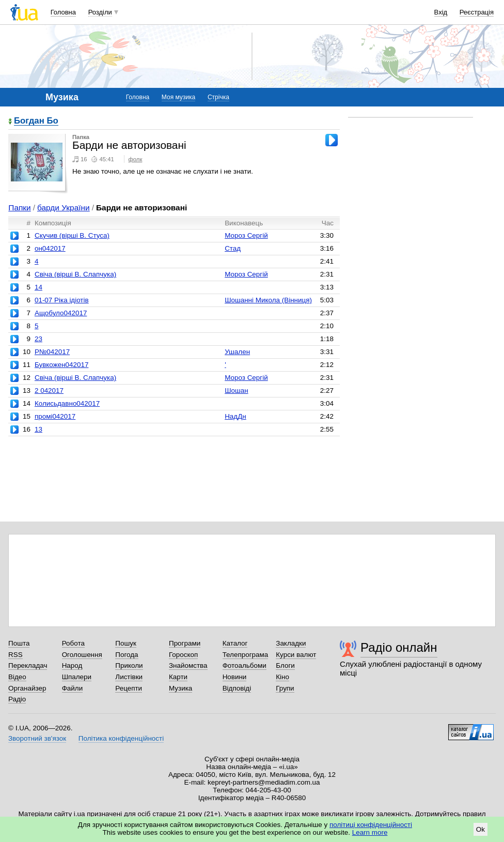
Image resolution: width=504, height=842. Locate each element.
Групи (285, 688)
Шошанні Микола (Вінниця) (268, 300)
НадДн (235, 416)
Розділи (100, 12)
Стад (233, 248)
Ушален (237, 352)
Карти (178, 677)
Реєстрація (477, 12)
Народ (72, 665)
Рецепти (129, 688)
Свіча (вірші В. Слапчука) (75, 274)
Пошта (19, 643)
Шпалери (77, 677)
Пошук (126, 643)
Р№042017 (52, 352)
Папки (19, 208)
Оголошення (82, 655)
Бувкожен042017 (61, 365)
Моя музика (178, 97)
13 (38, 429)
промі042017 (55, 416)
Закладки (291, 643)
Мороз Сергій (246, 235)
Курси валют (296, 655)
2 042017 (49, 391)
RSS (15, 655)
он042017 (50, 248)
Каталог (235, 643)
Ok (481, 829)
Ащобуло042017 (61, 313)
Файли (73, 688)
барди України (64, 208)
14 (38, 287)
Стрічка (218, 97)
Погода (127, 655)
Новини (235, 677)
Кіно (282, 677)
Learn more (370, 832)
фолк (136, 159)
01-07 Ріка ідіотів (62, 300)
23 (38, 339)
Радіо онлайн (399, 647)
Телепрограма (246, 655)
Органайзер (27, 688)
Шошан (236, 391)
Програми (185, 643)
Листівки (129, 677)
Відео (17, 677)
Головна (63, 12)
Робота (73, 643)
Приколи (129, 665)
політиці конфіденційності (371, 825)
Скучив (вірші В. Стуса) (72, 235)
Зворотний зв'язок (37, 738)
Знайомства (188, 665)
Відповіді (237, 688)
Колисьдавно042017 (67, 403)
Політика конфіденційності (121, 738)
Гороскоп (183, 655)
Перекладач (28, 665)
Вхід (441, 12)
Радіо (17, 699)
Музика (180, 688)
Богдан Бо (36, 121)
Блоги (285, 665)
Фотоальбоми (245, 665)
